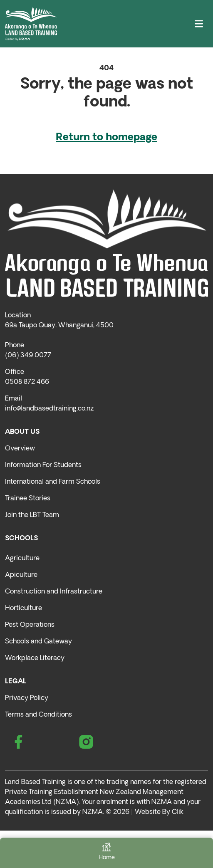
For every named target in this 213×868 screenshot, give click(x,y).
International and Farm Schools (53, 482)
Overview (20, 449)
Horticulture (24, 608)
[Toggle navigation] (199, 24)
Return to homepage (106, 138)
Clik (178, 812)
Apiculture (21, 575)
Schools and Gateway (38, 642)
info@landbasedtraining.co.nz (49, 409)
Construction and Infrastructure (54, 592)
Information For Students (43, 465)
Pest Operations (30, 625)
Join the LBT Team (32, 515)
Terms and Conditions (38, 715)
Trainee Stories (28, 499)
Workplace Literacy (35, 658)
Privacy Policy (27, 698)
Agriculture (22, 559)
